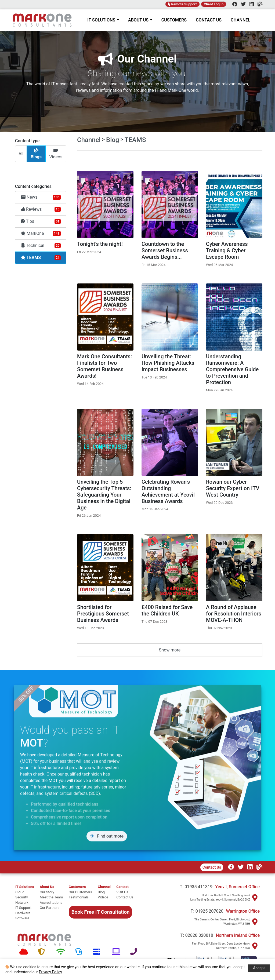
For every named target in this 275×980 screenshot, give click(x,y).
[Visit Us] (125, 892)
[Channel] (259, 5)
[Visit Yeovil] (255, 898)
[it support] (25, 908)
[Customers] (80, 887)
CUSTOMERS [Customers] (174, 20)
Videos (56, 154)
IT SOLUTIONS (103, 20)
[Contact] (125, 887)
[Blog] (104, 892)
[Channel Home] (104, 887)
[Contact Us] (125, 897)
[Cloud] (25, 952)
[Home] (42, 20)
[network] (25, 903)
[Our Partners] (51, 908)
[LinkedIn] (250, 5)
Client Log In (214, 4)
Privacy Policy (50, 972)
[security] (25, 897)
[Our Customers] (80, 892)
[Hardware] (98, 952)
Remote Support (182, 4)
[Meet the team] (51, 897)
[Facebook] (233, 5)
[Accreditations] (51, 903)
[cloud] (25, 892)
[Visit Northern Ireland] (255, 946)
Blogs (36, 154)
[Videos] (104, 897)
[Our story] (51, 892)
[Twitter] (242, 5)
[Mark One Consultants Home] (44, 940)
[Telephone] (135, 952)
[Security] (43, 952)
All (21, 154)
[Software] (117, 952)
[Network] (62, 952)
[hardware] (25, 913)
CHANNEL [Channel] (240, 20)
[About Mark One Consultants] (51, 887)
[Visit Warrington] (255, 922)
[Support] (80, 952)
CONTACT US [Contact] (209, 20)
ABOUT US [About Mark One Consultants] (140, 20)
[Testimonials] (80, 897)
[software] (25, 918)
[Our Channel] (258, 868)
